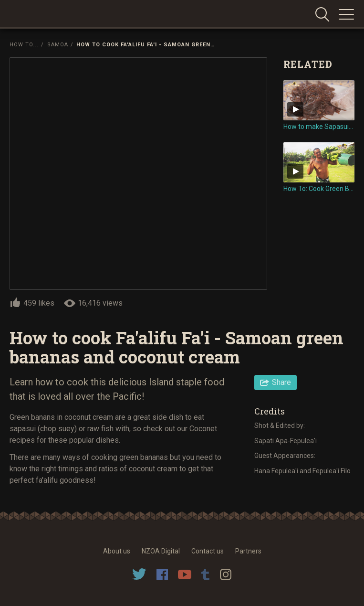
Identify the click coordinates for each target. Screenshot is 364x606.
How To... (24, 45)
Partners (248, 551)
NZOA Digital (161, 551)
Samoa (58, 45)
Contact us (208, 551)
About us (117, 551)
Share (281, 382)
